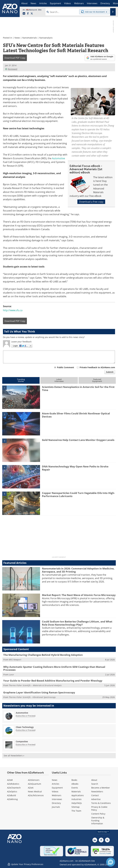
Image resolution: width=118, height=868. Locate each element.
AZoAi (31, 788)
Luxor (11, 675)
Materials (76, 792)
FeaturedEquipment (97, 380)
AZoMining (12, 799)
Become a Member (101, 788)
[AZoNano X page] (32, 14)
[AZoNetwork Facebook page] (28, 14)
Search (95, 784)
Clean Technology (25, 727)
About (94, 780)
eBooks (75, 784)
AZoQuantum (34, 784)
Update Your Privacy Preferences (25, 864)
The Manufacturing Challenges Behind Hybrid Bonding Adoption (43, 655)
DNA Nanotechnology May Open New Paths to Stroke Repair (75, 468)
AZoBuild (12, 795)
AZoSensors (34, 780)
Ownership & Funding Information (98, 821)
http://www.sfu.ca (13, 310)
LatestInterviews (59, 380)
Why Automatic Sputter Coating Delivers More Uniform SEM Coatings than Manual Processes (54, 668)
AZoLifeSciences (36, 795)
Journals (56, 807)
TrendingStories (21, 380)
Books (74, 780)
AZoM (10, 780)
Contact (95, 795)
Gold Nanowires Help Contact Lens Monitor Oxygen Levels (78, 440)
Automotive (58, 158)
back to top (103, 832)
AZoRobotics (13, 784)
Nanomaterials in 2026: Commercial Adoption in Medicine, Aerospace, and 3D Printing (78, 570)
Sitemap (76, 807)
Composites (22, 741)
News (17, 38)
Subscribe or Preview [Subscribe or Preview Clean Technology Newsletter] (26, 730)
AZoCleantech (14, 788)
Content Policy (98, 814)
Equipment (57, 788)
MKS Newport (15, 660)
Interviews (57, 799)
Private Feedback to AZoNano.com (97, 367)
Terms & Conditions (101, 803)
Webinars (57, 795)
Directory (56, 803)
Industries (77, 799)
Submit (110, 372)
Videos (55, 792)
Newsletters (97, 792)
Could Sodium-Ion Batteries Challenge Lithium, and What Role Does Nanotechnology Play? (77, 623)
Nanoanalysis (46, 38)
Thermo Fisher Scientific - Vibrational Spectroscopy (32, 697)
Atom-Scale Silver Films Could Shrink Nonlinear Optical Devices (76, 415)
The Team (76, 811)
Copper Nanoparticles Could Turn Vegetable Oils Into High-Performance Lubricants (78, 494)
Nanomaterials (30, 38)
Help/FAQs (77, 803)
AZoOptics (12, 792)
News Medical (35, 792)
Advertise (96, 799)
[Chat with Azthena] (111, 862)
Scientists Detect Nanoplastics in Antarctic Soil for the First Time (78, 388)
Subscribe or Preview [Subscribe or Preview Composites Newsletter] (26, 744)
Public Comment (65, 367)
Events (75, 788)
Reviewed (11, 69)
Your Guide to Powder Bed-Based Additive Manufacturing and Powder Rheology (53, 681)
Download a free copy (91, 202)
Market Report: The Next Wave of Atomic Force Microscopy (79, 595)
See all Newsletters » (14, 756)
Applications (78, 795)
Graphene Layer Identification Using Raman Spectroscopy (39, 692)
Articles (56, 784)
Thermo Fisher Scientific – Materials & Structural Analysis (35, 685)
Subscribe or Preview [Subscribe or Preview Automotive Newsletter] (26, 716)
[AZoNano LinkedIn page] (24, 14)
